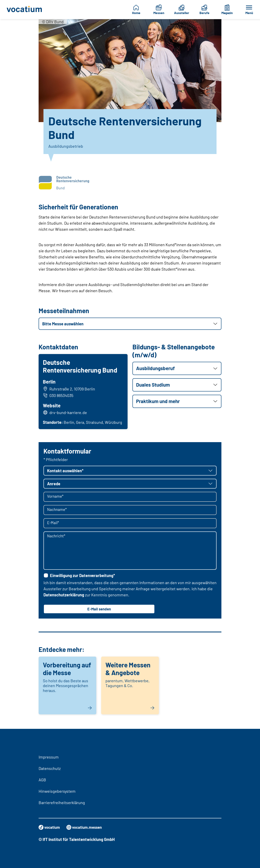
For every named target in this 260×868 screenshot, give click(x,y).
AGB (42, 780)
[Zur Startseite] (25, 10)
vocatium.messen (87, 827)
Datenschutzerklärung (64, 596)
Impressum (49, 757)
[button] (130, 324)
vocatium (50, 827)
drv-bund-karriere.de (69, 413)
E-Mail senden (99, 610)
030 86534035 (59, 396)
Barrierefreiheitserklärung (62, 802)
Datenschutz (50, 768)
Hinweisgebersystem (57, 791)
